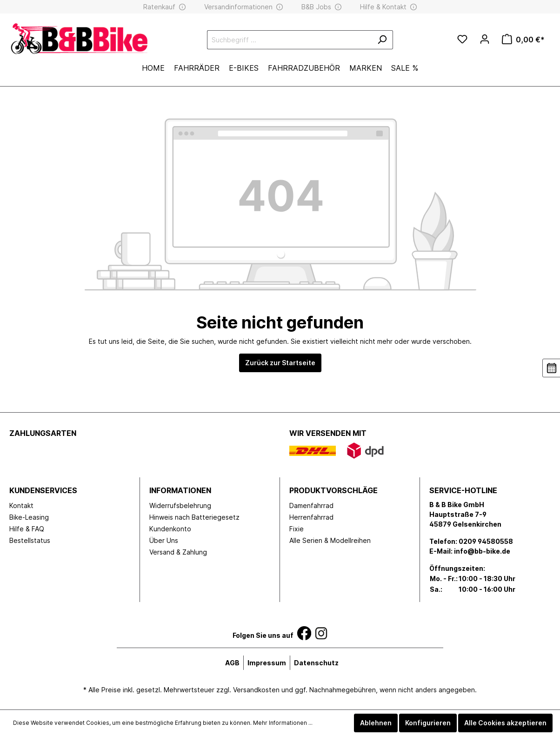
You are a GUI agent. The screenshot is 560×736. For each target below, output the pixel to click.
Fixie (297, 529)
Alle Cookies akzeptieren (505, 723)
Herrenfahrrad (311, 517)
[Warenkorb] (523, 40)
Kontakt (21, 505)
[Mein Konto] (485, 39)
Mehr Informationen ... (283, 723)
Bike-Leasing (29, 517)
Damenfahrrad (311, 505)
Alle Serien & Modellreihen (330, 540)
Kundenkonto (170, 529)
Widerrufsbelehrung (180, 505)
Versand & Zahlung (178, 552)
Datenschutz (316, 663)
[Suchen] (382, 40)
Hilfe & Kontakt (383, 7)
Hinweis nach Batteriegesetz (194, 517)
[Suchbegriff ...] (289, 40)
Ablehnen (376, 723)
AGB (232, 663)
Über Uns (164, 540)
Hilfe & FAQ (27, 529)
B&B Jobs (316, 7)
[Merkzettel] (462, 40)
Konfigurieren (428, 723)
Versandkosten (256, 690)
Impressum (267, 663)
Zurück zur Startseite (280, 363)
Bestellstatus (30, 540)
